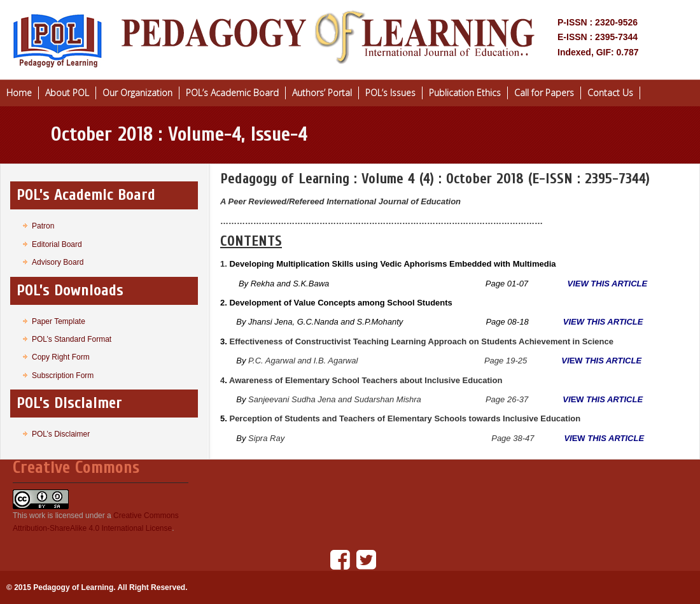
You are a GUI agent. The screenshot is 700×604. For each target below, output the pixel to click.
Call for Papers (544, 93)
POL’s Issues (390, 93)
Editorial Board (57, 244)
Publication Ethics (465, 93)
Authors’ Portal (322, 93)
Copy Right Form (61, 357)
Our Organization (137, 93)
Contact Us (610, 93)
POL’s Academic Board (232, 93)
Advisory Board (58, 262)
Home (19, 93)
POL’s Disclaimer (61, 434)
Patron (43, 226)
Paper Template (59, 321)
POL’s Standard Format (72, 339)
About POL (67, 93)
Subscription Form (63, 376)
